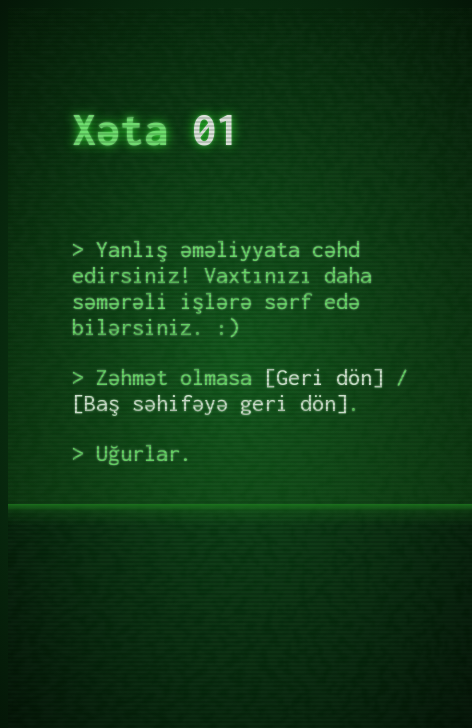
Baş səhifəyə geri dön (210, 403)
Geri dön (324, 377)
